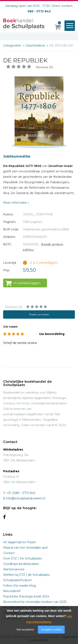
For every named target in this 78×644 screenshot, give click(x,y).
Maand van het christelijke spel (25, 548)
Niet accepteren (25, 630)
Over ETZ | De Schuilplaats (22, 558)
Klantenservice (14, 569)
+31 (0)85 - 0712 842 (21, 493)
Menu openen (71, 26)
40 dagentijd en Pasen (20, 542)
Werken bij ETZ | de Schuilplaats (26, 575)
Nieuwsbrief (12, 591)
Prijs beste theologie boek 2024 (26, 596)
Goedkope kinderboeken (21, 564)
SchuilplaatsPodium (17, 580)
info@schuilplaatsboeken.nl (25, 498)
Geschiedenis (36, 45)
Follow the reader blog (19, 586)
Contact (9, 553)
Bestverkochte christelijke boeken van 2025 (35, 602)
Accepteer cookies (51, 630)
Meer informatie (15, 203)
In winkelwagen (27, 283)
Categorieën (13, 45)
